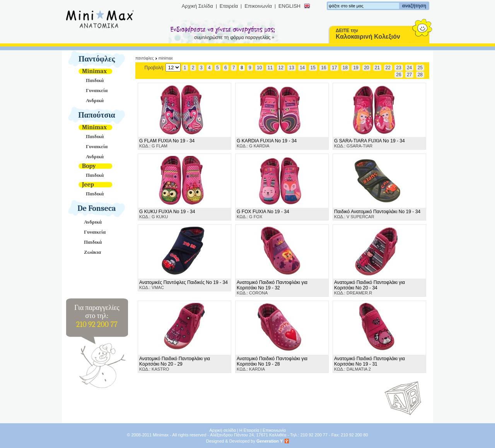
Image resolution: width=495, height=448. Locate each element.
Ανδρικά (95, 100)
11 (270, 68)
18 (345, 68)
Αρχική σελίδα (223, 430)
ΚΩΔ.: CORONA (272, 287)
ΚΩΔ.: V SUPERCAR (377, 214)
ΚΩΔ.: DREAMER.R (370, 287)
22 (388, 68)
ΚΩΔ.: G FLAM (167, 143)
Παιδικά (95, 80)
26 (399, 75)
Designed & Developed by (245, 441)
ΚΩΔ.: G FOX (263, 214)
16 (323, 68)
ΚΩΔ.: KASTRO (175, 364)
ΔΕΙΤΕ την (368, 34)
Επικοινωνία (258, 6)
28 (420, 75)
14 (302, 68)
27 (409, 75)
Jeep (88, 185)
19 (356, 68)
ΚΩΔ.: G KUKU (167, 214)
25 (420, 68)
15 (313, 68)
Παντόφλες (97, 59)
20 (366, 68)
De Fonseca (97, 208)
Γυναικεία (97, 90)
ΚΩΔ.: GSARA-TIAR (370, 143)
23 (399, 68)
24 (409, 68)
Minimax (94, 71)
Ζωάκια (92, 252)
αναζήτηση (414, 6)
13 (291, 68)
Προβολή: (163, 68)
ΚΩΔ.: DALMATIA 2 (370, 364)
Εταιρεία (229, 6)
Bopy (89, 166)
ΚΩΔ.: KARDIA (272, 364)
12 (281, 68)
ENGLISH (289, 6)
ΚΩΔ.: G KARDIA (267, 143)
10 (259, 68)
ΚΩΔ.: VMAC (183, 285)
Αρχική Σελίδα (197, 6)
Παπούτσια (97, 115)
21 (377, 68)
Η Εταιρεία (249, 430)
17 (334, 68)
